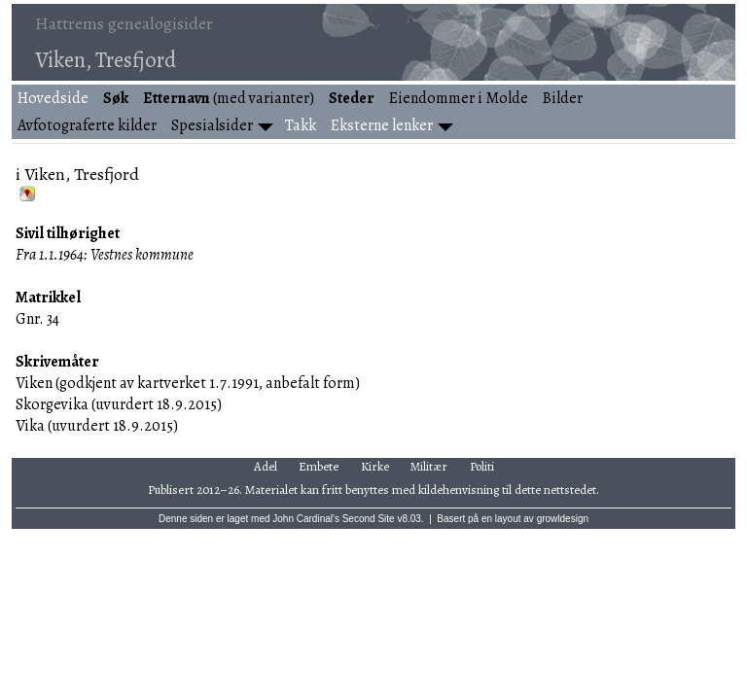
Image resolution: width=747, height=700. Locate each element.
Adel (266, 466)
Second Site (369, 519)
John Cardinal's (306, 519)
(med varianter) (229, 98)
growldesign (563, 519)
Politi (482, 466)
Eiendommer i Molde (459, 98)
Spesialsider (212, 125)
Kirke (375, 466)
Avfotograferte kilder (87, 125)
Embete (319, 466)
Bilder (563, 98)
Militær (429, 466)
